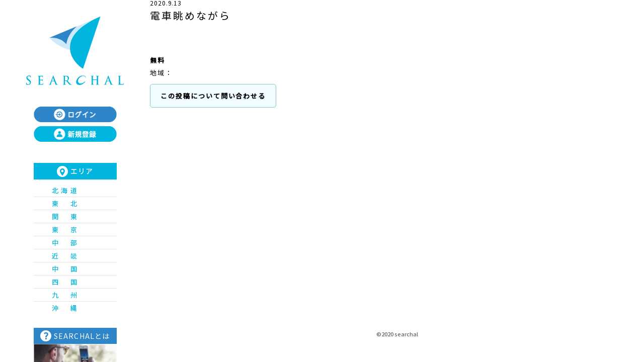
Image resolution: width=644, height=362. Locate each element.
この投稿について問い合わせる (213, 96)
